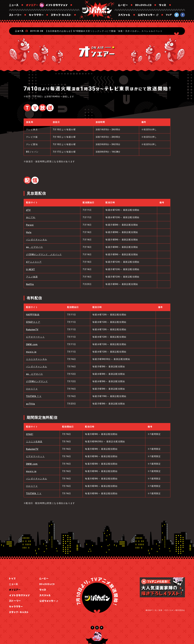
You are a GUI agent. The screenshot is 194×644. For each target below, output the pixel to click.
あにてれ (31, 217)
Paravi (30, 225)
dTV (28, 210)
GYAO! (30, 434)
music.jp (31, 352)
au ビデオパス (34, 247)
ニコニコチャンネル (37, 359)
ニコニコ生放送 (34, 442)
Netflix (30, 284)
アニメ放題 (32, 277)
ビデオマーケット (35, 337)
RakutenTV (32, 330)
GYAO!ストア (33, 322)
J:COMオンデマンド (37, 381)
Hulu (29, 232)
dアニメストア (34, 262)
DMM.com (32, 344)
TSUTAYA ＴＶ (34, 396)
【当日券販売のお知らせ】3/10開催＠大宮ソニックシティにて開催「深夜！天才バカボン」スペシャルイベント (104, 31)
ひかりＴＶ (32, 389)
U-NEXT (30, 269)
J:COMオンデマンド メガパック (44, 254)
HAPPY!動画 (33, 315)
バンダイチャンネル (37, 240)
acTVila (31, 404)
